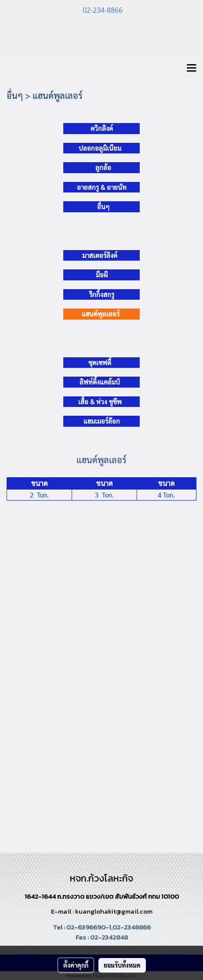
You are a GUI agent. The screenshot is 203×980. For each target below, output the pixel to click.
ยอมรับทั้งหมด (122, 965)
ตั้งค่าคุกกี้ (76, 965)
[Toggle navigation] (192, 69)
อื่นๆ (103, 206)
